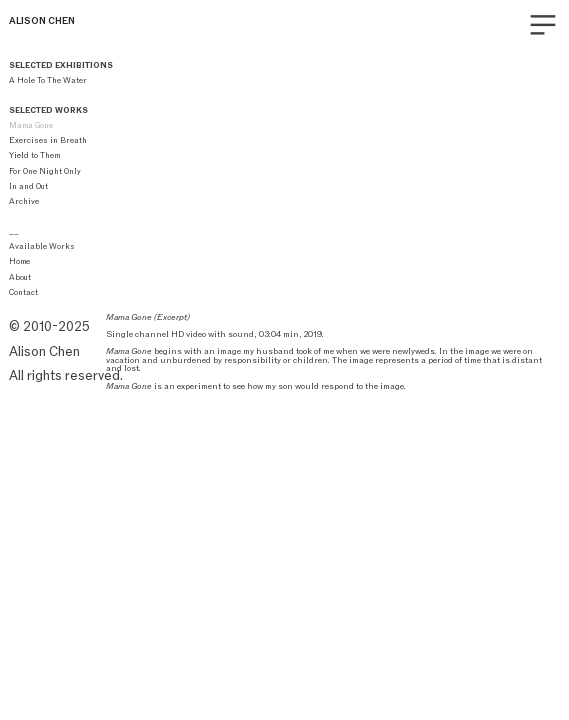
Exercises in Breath (48, 140)
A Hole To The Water (49, 80)
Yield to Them (34, 155)
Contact (23, 292)
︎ (543, 25)
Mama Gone (31, 125)
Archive (24, 201)
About (20, 277)
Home (19, 261)
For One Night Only (45, 171)
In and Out (28, 186)
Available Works (42, 246)
